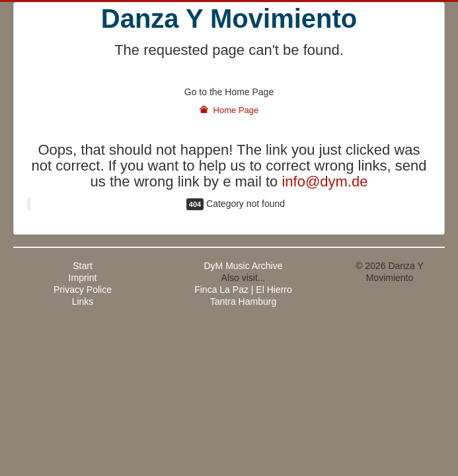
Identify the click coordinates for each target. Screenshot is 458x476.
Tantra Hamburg (243, 301)
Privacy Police (83, 290)
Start (83, 266)
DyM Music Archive (243, 266)
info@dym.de (324, 181)
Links (83, 301)
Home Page (229, 110)
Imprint (83, 278)
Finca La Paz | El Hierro (243, 290)
